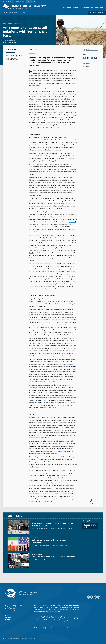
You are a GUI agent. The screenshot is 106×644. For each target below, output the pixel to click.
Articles (67, 7)
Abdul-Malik (52, 185)
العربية (19, 43)
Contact (7, 616)
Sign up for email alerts (90, 526)
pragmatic (32, 388)
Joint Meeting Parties (38, 400)
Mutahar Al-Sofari (10, 40)
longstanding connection (58, 153)
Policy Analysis (7, 24)
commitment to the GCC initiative (66, 367)
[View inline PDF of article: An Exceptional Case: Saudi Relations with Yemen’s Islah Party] (92, 50)
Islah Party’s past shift (38, 405)
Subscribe (8, 619)
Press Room (8, 617)
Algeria (11, 13)
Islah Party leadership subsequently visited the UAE (49, 255)
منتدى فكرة (99, 7)
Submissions (87, 7)
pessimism (43, 441)
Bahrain (16, 13)
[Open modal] (96, 13)
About (76, 7)
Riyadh (31, 253)
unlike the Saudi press (36, 317)
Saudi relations (54, 219)
